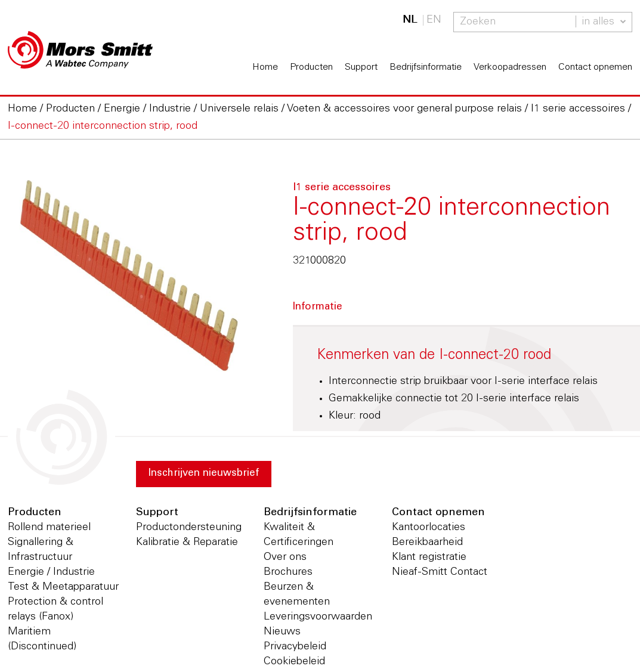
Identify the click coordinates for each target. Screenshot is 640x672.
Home (265, 67)
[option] (128, 277)
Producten (311, 67)
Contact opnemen (595, 67)
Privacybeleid (295, 647)
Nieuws (282, 632)
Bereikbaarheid (427, 543)
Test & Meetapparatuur (63, 587)
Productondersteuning (189, 528)
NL (410, 20)
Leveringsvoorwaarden (318, 617)
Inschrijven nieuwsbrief (209, 475)
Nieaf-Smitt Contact (440, 572)
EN (434, 20)
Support (361, 67)
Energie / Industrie (51, 572)
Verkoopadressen (510, 67)
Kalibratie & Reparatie (187, 543)
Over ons (285, 558)
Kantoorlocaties (429, 528)
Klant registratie (429, 558)
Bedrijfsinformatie (426, 67)
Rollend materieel (49, 528)
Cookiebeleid (294, 662)
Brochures (288, 572)
